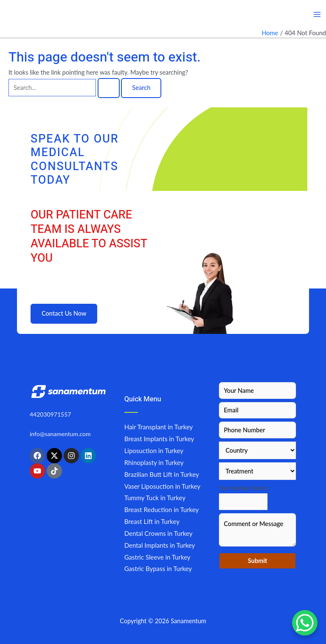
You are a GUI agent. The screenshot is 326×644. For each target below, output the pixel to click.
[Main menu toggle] (317, 14)
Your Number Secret (243, 488)
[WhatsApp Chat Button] (305, 623)
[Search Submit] (109, 88)
